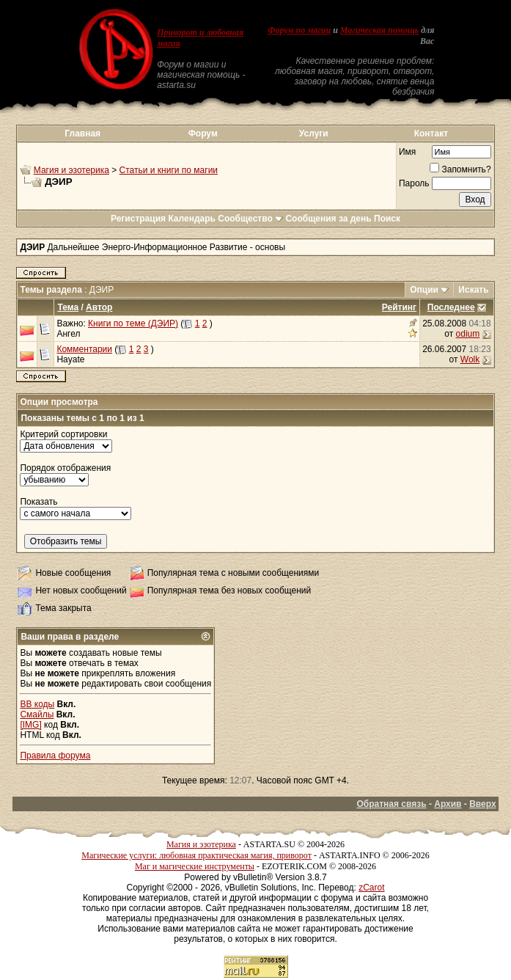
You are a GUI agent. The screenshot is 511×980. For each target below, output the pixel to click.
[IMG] (30, 725)
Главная (82, 134)
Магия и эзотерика (71, 170)
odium (468, 334)
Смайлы (37, 714)
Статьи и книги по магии (169, 170)
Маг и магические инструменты (195, 866)
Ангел (68, 334)
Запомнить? (460, 169)
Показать (38, 502)
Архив (448, 804)
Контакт (431, 134)
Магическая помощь (379, 30)
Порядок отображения (65, 468)
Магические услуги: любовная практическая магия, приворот (196, 855)
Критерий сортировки (63, 434)
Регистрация (138, 219)
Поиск (387, 219)
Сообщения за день (328, 219)
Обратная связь (391, 804)
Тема (68, 307)
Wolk (470, 359)
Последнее (451, 307)
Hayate (70, 359)
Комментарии (84, 349)
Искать (473, 290)
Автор (99, 307)
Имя (407, 152)
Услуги (314, 134)
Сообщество (250, 219)
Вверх (482, 804)
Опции (424, 290)
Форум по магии (299, 30)
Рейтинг (399, 307)
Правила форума (55, 756)
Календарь (192, 219)
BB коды (37, 704)
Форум (203, 134)
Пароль (414, 183)
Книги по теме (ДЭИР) (133, 323)
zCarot (371, 888)
